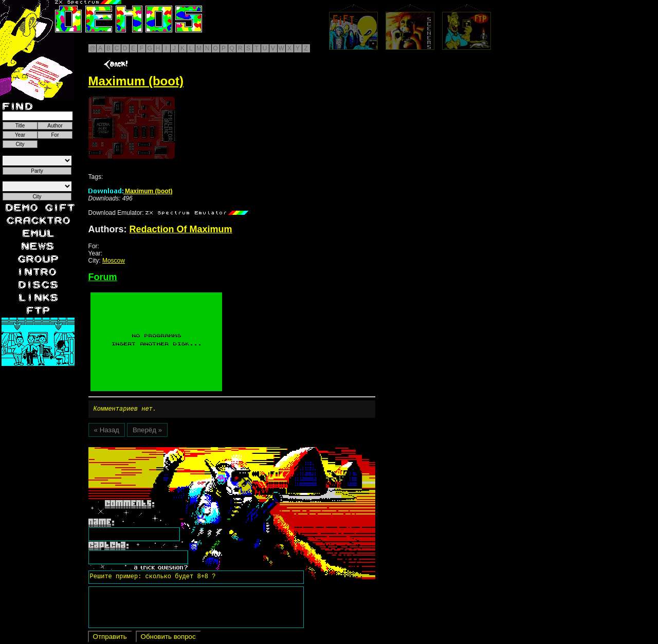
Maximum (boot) (131, 191)
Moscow (114, 261)
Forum (103, 277)
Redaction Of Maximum (181, 229)
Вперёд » (147, 431)
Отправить (110, 638)
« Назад (107, 431)
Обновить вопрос (168, 638)
